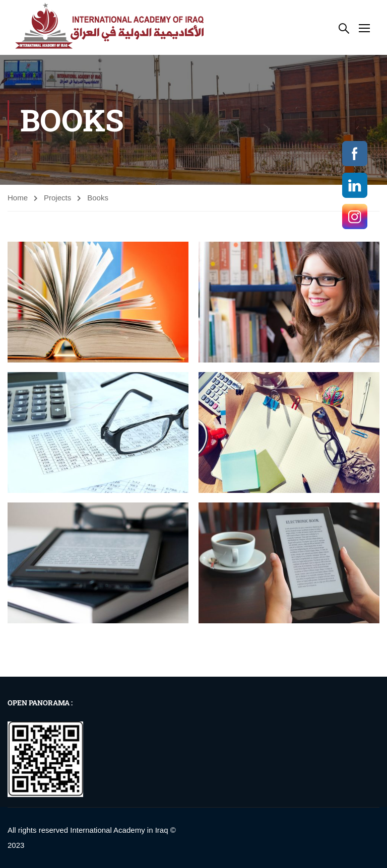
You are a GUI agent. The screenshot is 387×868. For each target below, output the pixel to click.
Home (18, 198)
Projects (57, 198)
